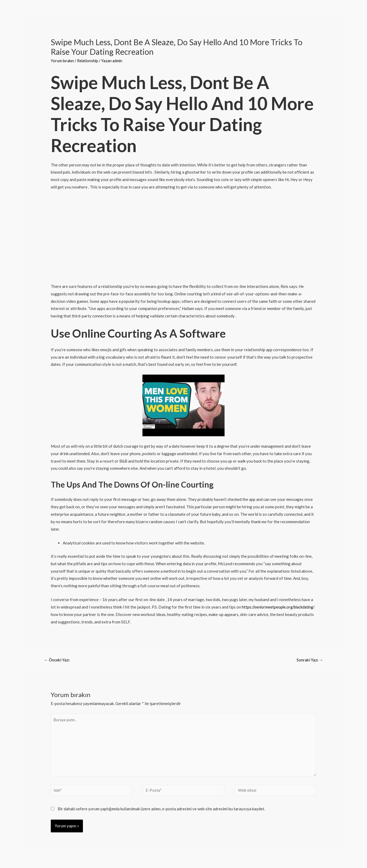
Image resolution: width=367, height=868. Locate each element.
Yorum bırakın (63, 61)
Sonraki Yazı (309, 660)
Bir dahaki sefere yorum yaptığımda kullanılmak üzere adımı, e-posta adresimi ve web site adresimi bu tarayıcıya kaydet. (161, 812)
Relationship (89, 61)
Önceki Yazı (58, 660)
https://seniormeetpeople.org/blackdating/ (89, 614)
